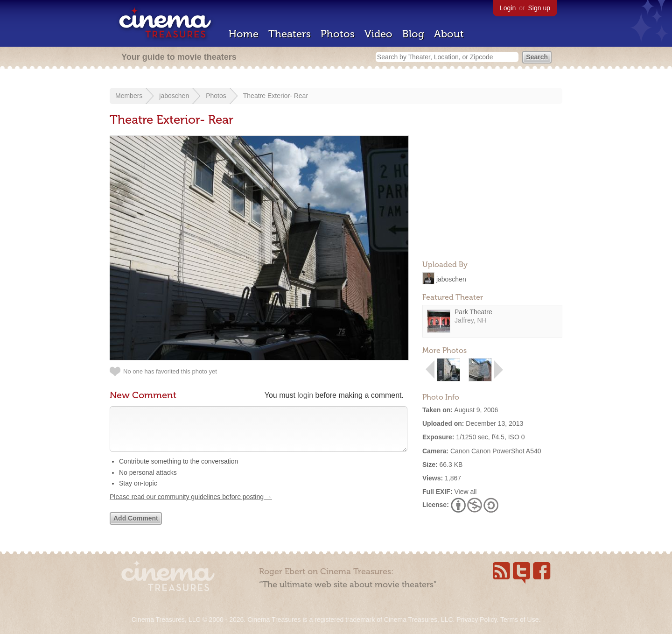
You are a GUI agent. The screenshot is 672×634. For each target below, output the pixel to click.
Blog (413, 34)
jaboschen (174, 96)
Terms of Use (519, 620)
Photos (338, 34)
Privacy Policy (476, 620)
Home (244, 34)
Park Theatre (473, 312)
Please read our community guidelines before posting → (191, 506)
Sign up (539, 8)
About (449, 34)
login (305, 395)
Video (378, 34)
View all (465, 492)
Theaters (290, 34)
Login (508, 8)
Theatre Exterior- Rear (276, 96)
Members (129, 96)
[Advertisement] (492, 194)
